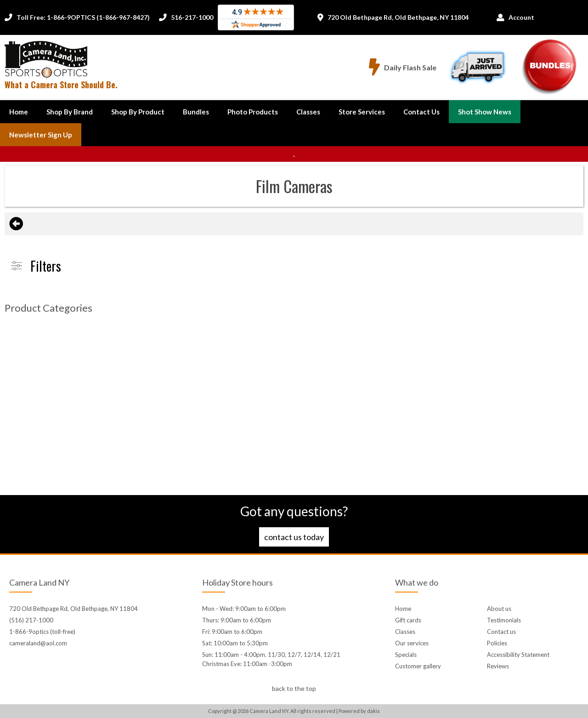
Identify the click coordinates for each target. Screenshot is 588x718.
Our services (412, 643)
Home (19, 112)
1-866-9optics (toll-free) (42, 632)
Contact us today (294, 537)
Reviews (498, 666)
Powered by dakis (359, 711)
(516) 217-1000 (31, 620)
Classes (308, 112)
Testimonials (504, 620)
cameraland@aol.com (38, 643)
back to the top (294, 688)
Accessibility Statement (518, 655)
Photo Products (253, 112)
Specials (406, 655)
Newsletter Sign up (41, 135)
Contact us (501, 632)
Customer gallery (418, 666)
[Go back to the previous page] (16, 224)
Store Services (362, 112)
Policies (497, 643)
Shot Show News (485, 112)
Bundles (196, 112)
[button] (70, 112)
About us (499, 609)
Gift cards (408, 620)
